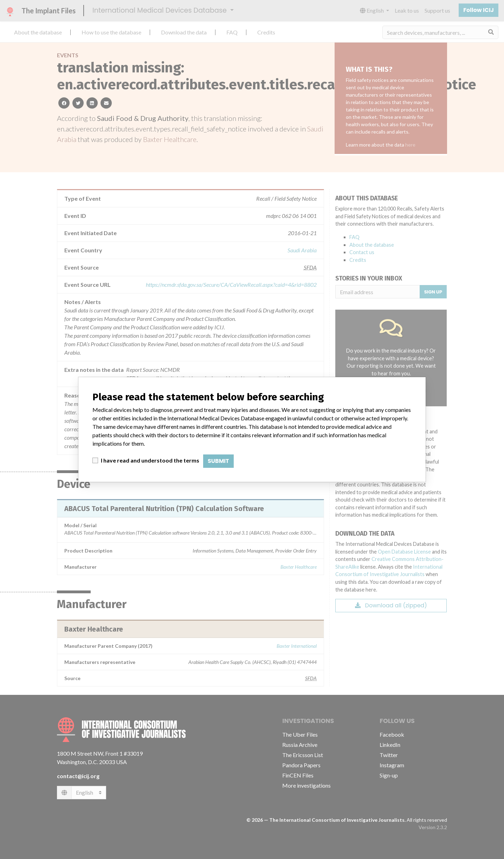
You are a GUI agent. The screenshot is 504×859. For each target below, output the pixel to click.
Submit (218, 461)
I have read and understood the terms (150, 460)
